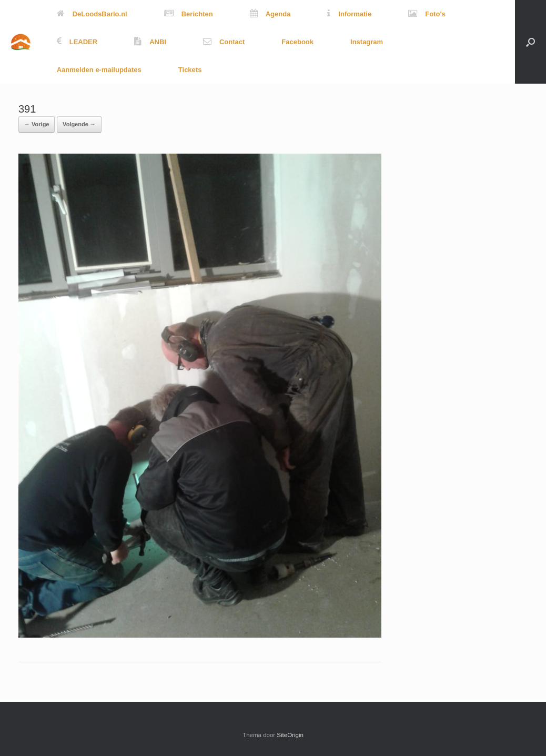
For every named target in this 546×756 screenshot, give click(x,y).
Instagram (367, 42)
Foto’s (427, 14)
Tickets (190, 70)
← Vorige (37, 124)
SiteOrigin (290, 735)
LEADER (77, 42)
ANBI (150, 42)
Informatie (349, 14)
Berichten (189, 14)
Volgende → (79, 124)
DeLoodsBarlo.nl (92, 14)
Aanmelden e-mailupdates (99, 70)
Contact (224, 42)
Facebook (297, 42)
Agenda (270, 14)
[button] (530, 42)
